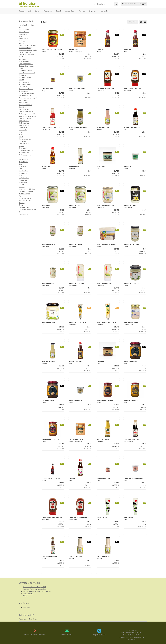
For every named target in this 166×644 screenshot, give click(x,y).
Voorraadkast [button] (70, 11)
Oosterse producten (26, 150)
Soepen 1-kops (24, 178)
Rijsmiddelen (23, 162)
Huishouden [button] (105, 11)
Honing (21, 80)
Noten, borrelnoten (26, 139)
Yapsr (139, 633)
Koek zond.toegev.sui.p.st (28, 98)
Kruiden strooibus (25, 118)
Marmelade (23, 130)
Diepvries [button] (93, 11)
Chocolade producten (26, 55)
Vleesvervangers (25, 200)
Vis (20, 196)
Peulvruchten (24, 159)
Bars (20, 36)
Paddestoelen (24, 153)
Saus (20, 169)
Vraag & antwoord (31, 583)
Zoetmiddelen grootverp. (28, 210)
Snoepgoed (23, 173)
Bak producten (24, 29)
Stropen (22, 187)
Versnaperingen (24, 194)
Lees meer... (27, 607)
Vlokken (22, 203)
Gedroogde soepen (26, 64)
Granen (21, 68)
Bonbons (22, 41)
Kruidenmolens (24, 123)
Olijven (21, 146)
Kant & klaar (23, 86)
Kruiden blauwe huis (26, 112)
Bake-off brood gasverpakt (24, 33)
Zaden (21, 205)
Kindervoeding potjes (26, 93)
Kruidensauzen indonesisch (24, 126)
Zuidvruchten (24, 214)
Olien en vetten (24, 143)
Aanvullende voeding (26, 25)
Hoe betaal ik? (28, 594)
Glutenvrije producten (27, 66)
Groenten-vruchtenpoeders (25, 76)
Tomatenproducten (26, 191)
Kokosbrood (23, 107)
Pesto (21, 157)
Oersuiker (22, 141)
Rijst (20, 164)
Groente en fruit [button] (26, 11)
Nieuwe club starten (129, 4)
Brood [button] (59, 11)
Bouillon (22, 43)
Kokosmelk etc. (24, 109)
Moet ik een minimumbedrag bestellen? (37, 591)
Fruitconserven (24, 61)
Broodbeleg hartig (25, 48)
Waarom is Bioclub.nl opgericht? (34, 587)
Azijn (20, 27)
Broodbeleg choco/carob (27, 45)
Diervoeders (23, 59)
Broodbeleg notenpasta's (28, 50)
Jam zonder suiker (25, 84)
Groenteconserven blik (27, 73)
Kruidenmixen (24, 121)
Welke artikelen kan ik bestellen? (35, 589)
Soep (20, 175)
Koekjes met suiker (26, 105)
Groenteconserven (26, 70)
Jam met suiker (24, 82)
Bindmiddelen (24, 39)
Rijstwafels (23, 166)
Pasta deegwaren (25, 155)
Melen (21, 132)
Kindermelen (23, 91)
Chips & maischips (25, 52)
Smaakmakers (24, 171)
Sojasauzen (23, 182)
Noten (21, 137)
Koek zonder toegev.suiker (24, 101)
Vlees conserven (25, 198)
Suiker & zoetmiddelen (27, 189)
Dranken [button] (82, 11)
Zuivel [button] (38, 11)
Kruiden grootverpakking (28, 114)
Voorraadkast (26, 21)
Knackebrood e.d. (25, 96)
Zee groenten (24, 207)
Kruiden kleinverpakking (27, 116)
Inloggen (143, 4)
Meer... (26, 596)
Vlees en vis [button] (49, 11)
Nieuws (24, 603)
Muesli (21, 134)
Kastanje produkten (26, 89)
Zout (20, 212)
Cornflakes (23, 57)
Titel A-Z (133, 22)
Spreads (22, 184)
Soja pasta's (23, 180)
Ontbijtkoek (23, 148)
